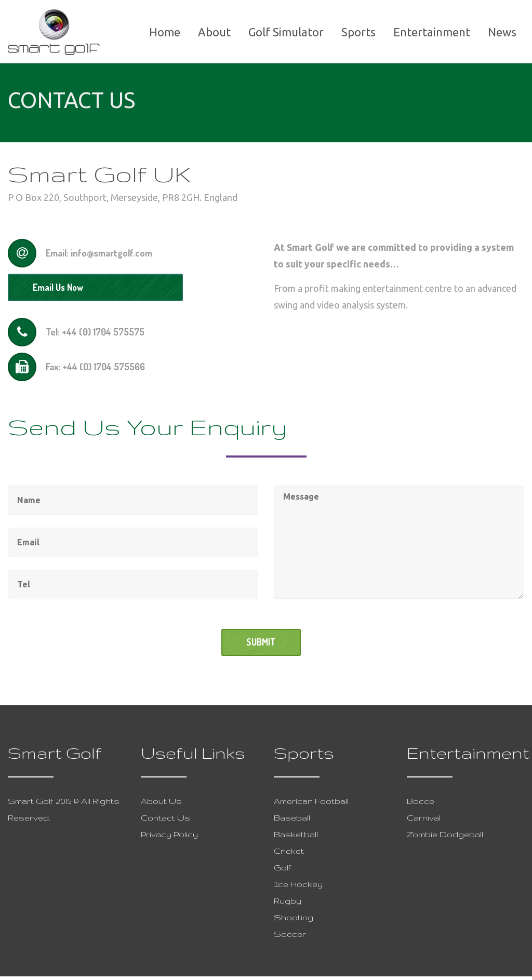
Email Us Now (61, 290)
